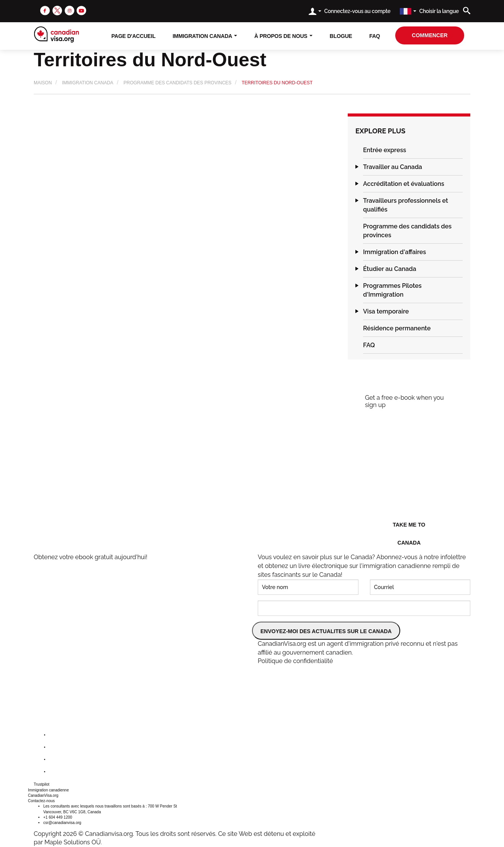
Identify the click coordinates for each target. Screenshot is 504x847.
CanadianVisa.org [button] (43, 795)
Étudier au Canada (390, 269)
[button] (355, 150)
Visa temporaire (386, 311)
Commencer (430, 35)
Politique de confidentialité (295, 661)
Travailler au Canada (393, 167)
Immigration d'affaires (394, 252)
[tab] (413, 150)
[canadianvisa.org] (56, 34)
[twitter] (57, 10)
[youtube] (81, 10)
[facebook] (45, 10)
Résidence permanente (397, 328)
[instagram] (70, 10)
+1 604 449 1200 (58, 817)
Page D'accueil (133, 36)
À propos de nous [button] (283, 36)
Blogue (341, 36)
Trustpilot (42, 784)
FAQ (375, 36)
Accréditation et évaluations (404, 184)
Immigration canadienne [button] (48, 790)
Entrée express (385, 150)
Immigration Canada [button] (205, 36)
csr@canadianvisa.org (62, 823)
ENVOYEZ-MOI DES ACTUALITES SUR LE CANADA (326, 631)
